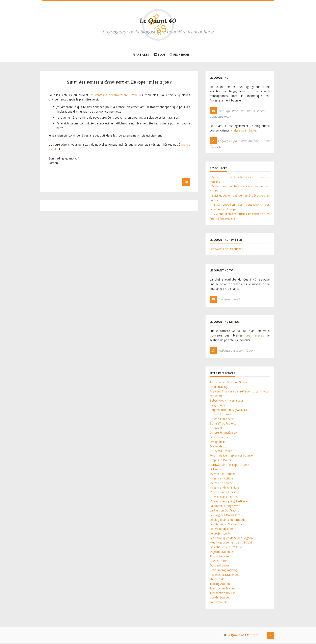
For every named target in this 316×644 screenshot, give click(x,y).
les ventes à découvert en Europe (114, 96)
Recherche (181, 55)
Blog (159, 55)
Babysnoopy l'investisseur (226, 401)
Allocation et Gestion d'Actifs (228, 383)
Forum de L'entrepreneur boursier (232, 456)
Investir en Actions (222, 479)
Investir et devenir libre (224, 488)
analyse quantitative (243, 131)
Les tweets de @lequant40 (227, 250)
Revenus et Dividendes (224, 575)
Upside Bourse (219, 598)
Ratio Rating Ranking (223, 571)
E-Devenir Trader (221, 452)
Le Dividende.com (221, 530)
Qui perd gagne (220, 566)
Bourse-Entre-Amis (222, 420)
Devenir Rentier (220, 438)
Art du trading (218, 388)
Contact (253, 636)
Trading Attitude (220, 584)
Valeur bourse (219, 603)
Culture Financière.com (225, 433)
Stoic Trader (218, 580)
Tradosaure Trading (222, 589)
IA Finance (216, 470)
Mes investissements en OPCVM (231, 543)
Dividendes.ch (219, 447)
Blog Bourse (218, 406)
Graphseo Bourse (221, 461)
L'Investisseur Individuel (225, 493)
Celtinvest (216, 429)
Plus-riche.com (219, 557)
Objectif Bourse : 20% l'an (226, 548)
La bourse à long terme (225, 507)
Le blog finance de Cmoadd (228, 520)
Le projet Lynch (220, 534)
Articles (139, 55)
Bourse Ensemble (221, 415)
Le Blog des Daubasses (225, 516)
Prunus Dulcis (218, 562)
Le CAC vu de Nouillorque (226, 525)
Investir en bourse (221, 484)
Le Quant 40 (158, 21)
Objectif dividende (221, 552)
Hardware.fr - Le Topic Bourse (229, 465)
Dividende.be (218, 443)
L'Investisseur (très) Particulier (229, 502)
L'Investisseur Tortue (223, 497)
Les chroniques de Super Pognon (231, 539)
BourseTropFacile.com (224, 424)
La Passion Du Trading (224, 511)
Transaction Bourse (222, 594)
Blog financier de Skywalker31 (229, 411)
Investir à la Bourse (222, 475)
